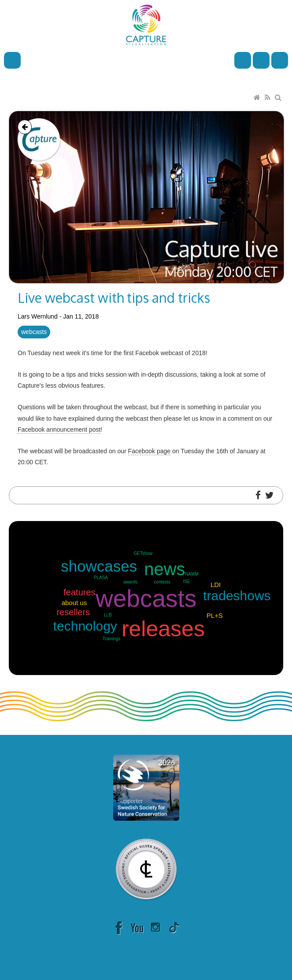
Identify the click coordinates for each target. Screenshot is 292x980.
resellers (74, 612)
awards (130, 582)
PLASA (101, 578)
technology (85, 626)
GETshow (143, 553)
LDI (216, 585)
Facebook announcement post (59, 429)
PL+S (215, 615)
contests (162, 582)
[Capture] (146, 24)
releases (163, 629)
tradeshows (237, 596)
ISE (187, 582)
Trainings (112, 639)
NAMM (192, 574)
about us (74, 603)
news (164, 569)
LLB (108, 615)
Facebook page (150, 451)
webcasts (34, 332)
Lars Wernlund (38, 316)
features (79, 592)
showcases (99, 566)
